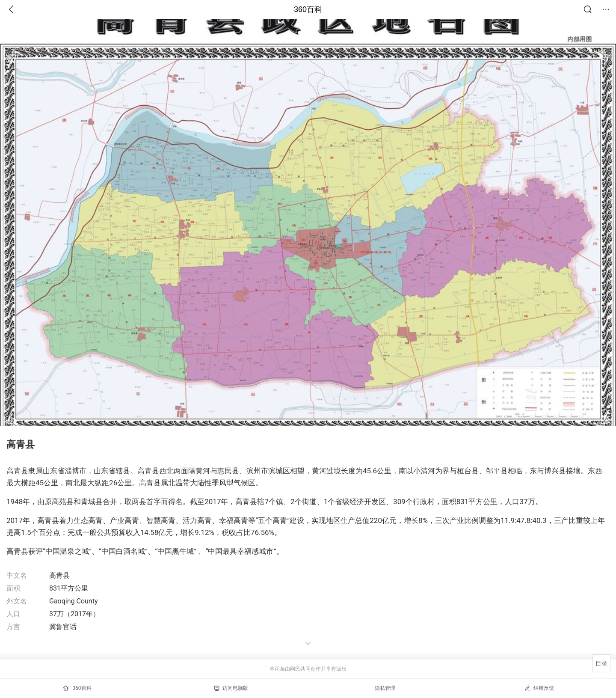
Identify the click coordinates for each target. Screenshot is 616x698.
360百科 (308, 9)
